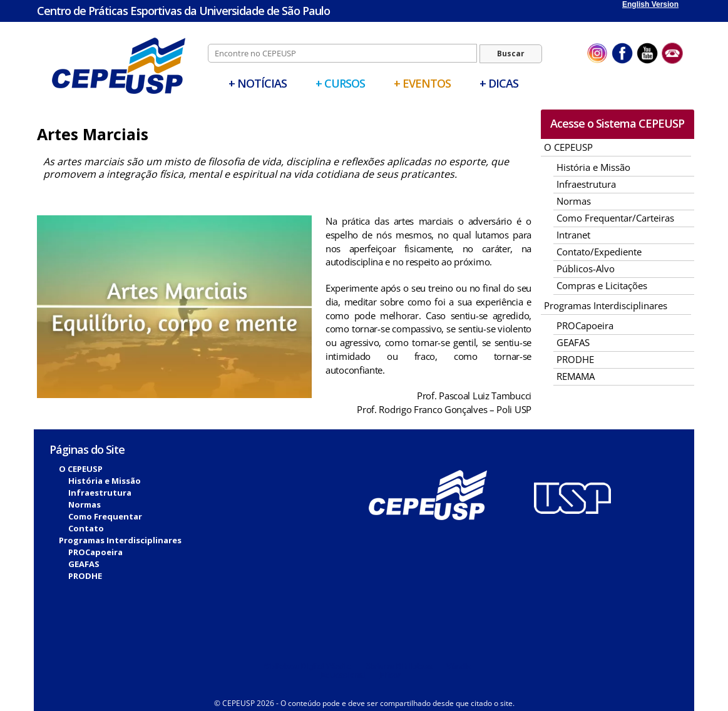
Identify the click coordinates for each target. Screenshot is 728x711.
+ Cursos (340, 83)
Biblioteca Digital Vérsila (307, 667)
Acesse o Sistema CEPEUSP (617, 123)
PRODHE (575, 359)
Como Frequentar (105, 516)
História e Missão (593, 167)
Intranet (573, 235)
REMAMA (576, 376)
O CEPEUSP (568, 147)
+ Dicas (499, 83)
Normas (574, 201)
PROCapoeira (585, 325)
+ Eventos (422, 83)
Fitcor (390, 675)
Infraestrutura (586, 184)
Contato (86, 528)
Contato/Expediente (599, 252)
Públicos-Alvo (586, 269)
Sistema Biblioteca (398, 667)
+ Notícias (258, 83)
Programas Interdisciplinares (606, 305)
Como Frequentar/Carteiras (615, 218)
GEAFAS (573, 342)
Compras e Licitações (602, 285)
